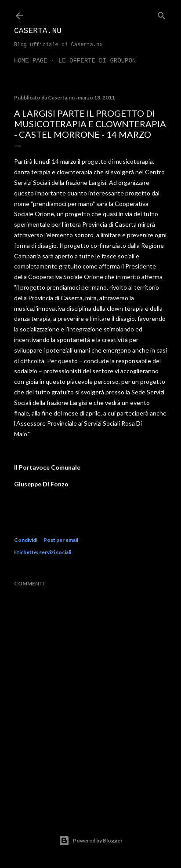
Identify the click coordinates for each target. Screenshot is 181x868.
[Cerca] (162, 14)
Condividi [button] (26, 540)
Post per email (61, 540)
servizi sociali (55, 552)
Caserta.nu (38, 31)
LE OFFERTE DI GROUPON (97, 61)
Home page (31, 61)
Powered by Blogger (91, 841)
